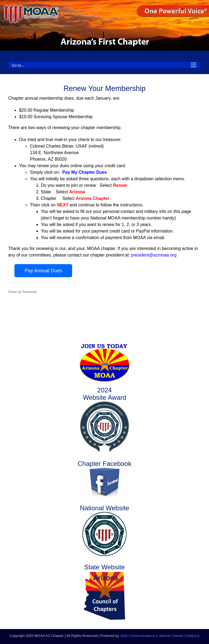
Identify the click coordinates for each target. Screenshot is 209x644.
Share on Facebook (22, 292)
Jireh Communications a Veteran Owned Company (160, 636)
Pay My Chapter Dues (85, 172)
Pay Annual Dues (43, 271)
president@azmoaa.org (154, 255)
